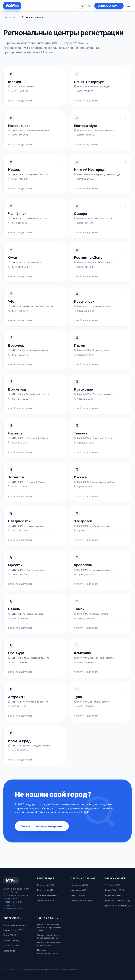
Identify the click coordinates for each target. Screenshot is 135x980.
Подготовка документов (15, 925)
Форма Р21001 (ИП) (114, 895)
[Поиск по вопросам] (89, 6)
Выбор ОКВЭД (78, 895)
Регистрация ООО (46, 885)
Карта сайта (9, 951)
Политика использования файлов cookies (49, 944)
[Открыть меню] (129, 6)
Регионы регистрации (81, 901)
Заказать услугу (109, 6)
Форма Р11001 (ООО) (114, 890)
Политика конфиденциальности (47, 952)
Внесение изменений (47, 895)
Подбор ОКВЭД (11, 940)
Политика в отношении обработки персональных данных (50, 927)
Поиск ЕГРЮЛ (10, 935)
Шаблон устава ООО (13, 930)
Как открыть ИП (78, 890)
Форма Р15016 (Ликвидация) (118, 906)
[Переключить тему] (82, 6)
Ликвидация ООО (45, 901)
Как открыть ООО (79, 885)
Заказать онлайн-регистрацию (42, 826)
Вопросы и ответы (12, 946)
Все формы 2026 (113, 885)
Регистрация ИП (45, 890)
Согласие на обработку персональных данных (49, 936)
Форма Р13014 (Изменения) (117, 901)
